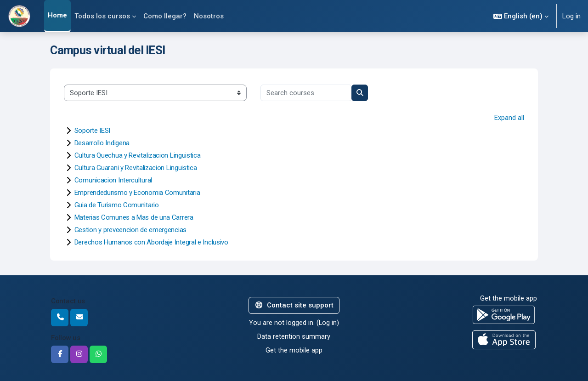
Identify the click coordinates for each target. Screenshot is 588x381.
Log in (571, 16)
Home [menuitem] (57, 15)
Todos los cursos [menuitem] (102, 16)
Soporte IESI (92, 131)
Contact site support (294, 305)
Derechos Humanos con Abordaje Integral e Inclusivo (151, 242)
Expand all (509, 118)
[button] (521, 16)
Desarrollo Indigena (102, 143)
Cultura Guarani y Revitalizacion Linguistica (136, 168)
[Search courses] (306, 93)
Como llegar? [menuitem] (165, 16)
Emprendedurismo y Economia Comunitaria (137, 193)
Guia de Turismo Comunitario (117, 205)
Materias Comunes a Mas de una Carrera (134, 217)
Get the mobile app (294, 350)
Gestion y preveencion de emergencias (130, 230)
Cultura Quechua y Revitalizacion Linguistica (138, 155)
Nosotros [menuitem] (209, 16)
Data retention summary (294, 336)
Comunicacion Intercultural (113, 180)
